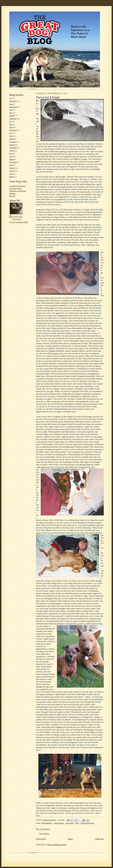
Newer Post (41, 839)
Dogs (77, 823)
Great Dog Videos (16, 188)
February (12, 168)
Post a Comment (44, 834)
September (13, 101)
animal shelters (59, 823)
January (12, 116)
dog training (70, 823)
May (11, 113)
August (12, 150)
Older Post (99, 839)
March (12, 139)
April (11, 127)
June (11, 104)
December (13, 142)
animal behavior (47, 823)
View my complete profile (18, 222)
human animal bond (87, 823)
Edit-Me (12, 196)
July (11, 98)
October (12, 145)
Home (70, 839)
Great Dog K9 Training (17, 186)
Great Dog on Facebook (18, 191)
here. (92, 730)
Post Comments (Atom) (57, 845)
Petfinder (13, 193)
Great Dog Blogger (18, 218)
